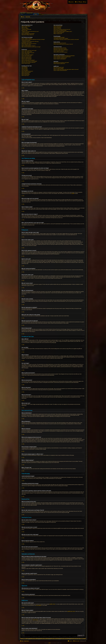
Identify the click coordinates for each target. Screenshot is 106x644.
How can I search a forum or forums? (60, 48)
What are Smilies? (25, 69)
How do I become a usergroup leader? (60, 30)
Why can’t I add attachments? (27, 58)
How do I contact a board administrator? (60, 70)
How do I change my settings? (27, 38)
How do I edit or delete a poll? (27, 56)
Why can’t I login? (25, 30)
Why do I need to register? (26, 26)
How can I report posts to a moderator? (28, 60)
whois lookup (35, 620)
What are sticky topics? (26, 73)
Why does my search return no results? (60, 49)
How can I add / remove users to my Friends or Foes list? (63, 44)
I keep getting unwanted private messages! (61, 38)
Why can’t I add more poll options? (27, 55)
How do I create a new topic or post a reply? (29, 51)
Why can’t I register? (25, 28)
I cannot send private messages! (59, 37)
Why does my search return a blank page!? (61, 50)
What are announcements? (26, 72)
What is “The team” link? (58, 34)
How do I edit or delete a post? (27, 52)
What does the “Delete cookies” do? (28, 35)
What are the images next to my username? (29, 44)
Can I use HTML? (25, 68)
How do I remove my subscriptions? (60, 59)
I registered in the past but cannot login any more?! (30, 31)
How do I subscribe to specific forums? (60, 58)
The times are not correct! (26, 40)
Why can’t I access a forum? (26, 57)
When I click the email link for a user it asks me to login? (31, 47)
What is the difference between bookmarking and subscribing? (64, 56)
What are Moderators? (57, 27)
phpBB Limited (52, 604)
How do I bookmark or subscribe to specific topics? (62, 57)
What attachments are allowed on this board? (61, 63)
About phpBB (39, 605)
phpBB (73, 193)
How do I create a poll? (26, 54)
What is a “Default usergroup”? (59, 33)
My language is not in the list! (27, 43)
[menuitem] (85, 2)
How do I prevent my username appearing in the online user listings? (33, 39)
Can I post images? (25, 70)
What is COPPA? (25, 27)
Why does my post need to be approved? (29, 62)
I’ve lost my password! (25, 33)
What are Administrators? (58, 26)
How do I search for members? (59, 51)
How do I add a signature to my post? (28, 53)
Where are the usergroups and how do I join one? (62, 29)
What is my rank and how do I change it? (29, 46)
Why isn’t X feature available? (59, 68)
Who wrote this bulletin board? (59, 67)
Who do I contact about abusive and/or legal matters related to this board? (66, 69)
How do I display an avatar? (26, 45)
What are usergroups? (57, 28)
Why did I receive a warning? (27, 59)
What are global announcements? (27, 71)
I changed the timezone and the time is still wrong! (30, 42)
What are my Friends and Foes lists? (60, 43)
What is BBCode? (25, 67)
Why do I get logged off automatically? (28, 34)
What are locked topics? (26, 74)
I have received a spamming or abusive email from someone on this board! (66, 39)
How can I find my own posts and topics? (61, 52)
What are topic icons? (25, 76)
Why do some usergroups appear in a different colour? (63, 31)
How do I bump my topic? (26, 63)
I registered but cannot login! (26, 29)
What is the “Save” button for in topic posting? (29, 61)
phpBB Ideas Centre (71, 611)
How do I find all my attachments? (59, 64)
